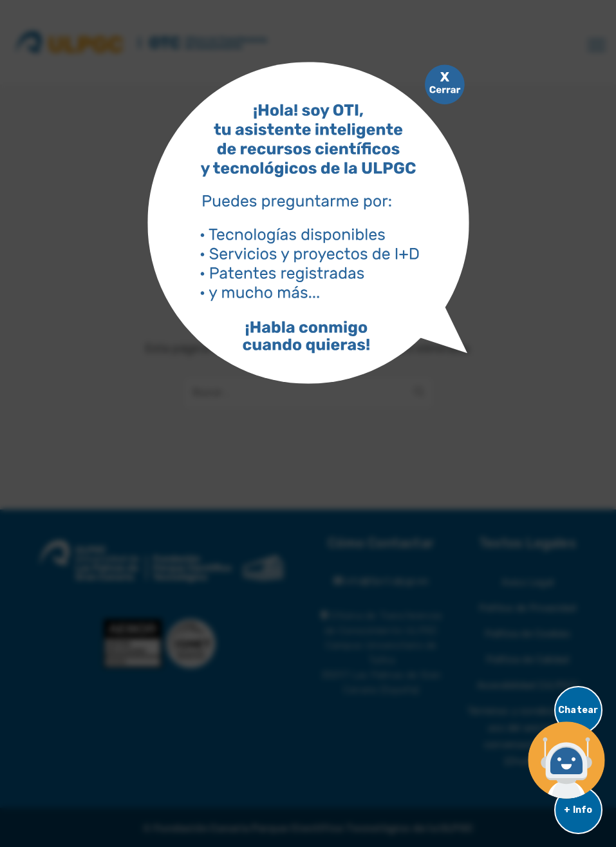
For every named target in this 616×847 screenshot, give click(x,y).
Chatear (578, 710)
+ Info (578, 810)
